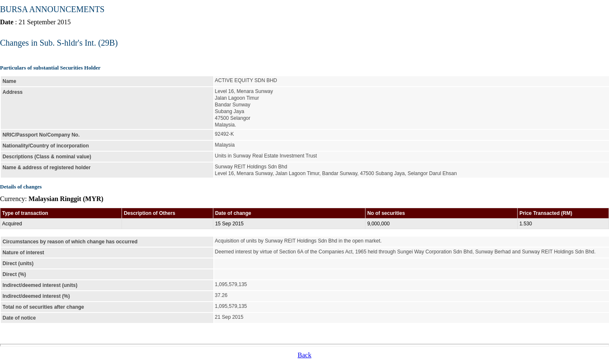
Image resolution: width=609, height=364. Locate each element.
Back (304, 355)
